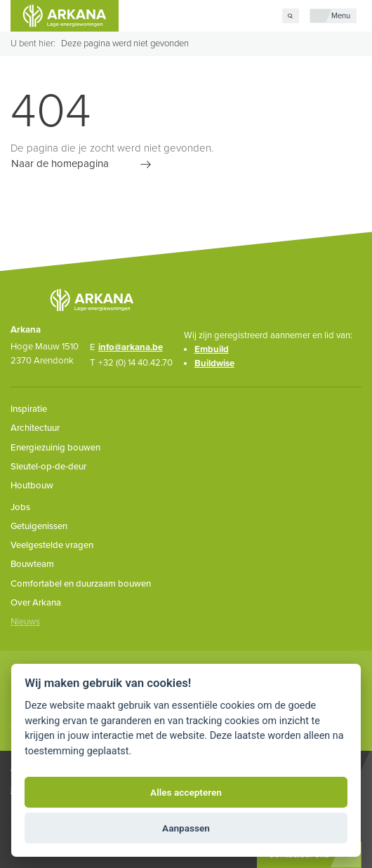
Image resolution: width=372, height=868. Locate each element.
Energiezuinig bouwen (55, 448)
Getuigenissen (39, 526)
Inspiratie (29, 409)
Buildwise (214, 363)
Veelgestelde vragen (52, 545)
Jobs (20, 507)
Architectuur (35, 428)
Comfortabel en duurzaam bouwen (81, 584)
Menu (341, 16)
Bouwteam (32, 564)
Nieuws (25, 622)
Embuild (212, 349)
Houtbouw (32, 486)
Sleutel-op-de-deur (48, 467)
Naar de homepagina (60, 164)
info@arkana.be (131, 347)
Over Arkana (36, 603)
